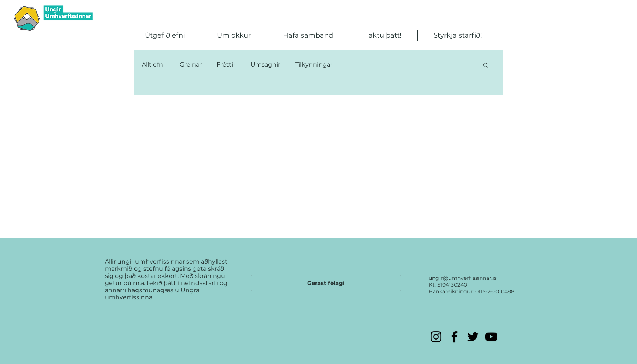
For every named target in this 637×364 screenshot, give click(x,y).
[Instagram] (436, 337)
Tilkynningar (314, 64)
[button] (165, 36)
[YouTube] (491, 337)
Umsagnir (265, 64)
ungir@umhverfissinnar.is (463, 278)
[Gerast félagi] (326, 283)
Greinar (191, 64)
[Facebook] (454, 337)
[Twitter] (473, 337)
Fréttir (226, 64)
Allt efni (153, 64)
